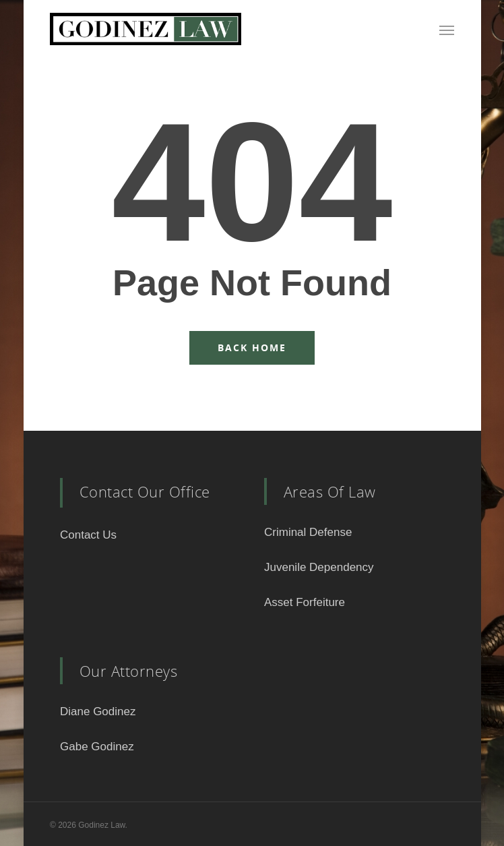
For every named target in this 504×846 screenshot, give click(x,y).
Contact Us (88, 535)
